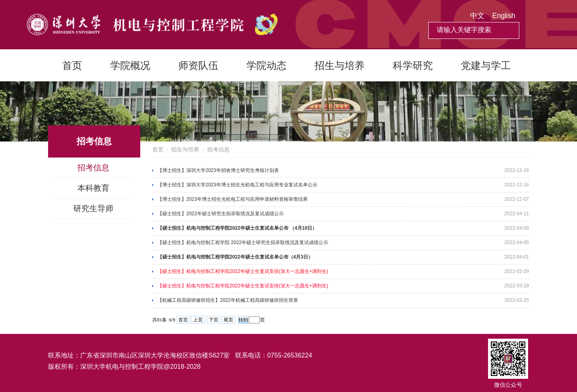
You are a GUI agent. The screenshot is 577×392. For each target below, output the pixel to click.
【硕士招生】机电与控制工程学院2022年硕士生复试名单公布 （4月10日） (237, 228)
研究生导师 (93, 208)
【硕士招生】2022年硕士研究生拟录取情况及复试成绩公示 (221, 214)
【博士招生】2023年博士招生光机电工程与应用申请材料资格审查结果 (233, 199)
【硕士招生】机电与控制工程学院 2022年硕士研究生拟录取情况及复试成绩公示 (243, 242)
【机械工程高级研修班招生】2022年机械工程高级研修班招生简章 (228, 300)
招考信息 (93, 168)
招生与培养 (340, 65)
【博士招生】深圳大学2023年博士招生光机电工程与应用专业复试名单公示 (237, 185)
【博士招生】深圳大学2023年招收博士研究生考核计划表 (218, 170)
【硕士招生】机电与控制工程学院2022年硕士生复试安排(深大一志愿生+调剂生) (243, 271)
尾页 (228, 320)
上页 (198, 320)
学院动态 (266, 65)
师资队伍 (198, 65)
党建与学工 (486, 65)
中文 (477, 16)
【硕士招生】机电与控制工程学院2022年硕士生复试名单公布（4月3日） (235, 257)
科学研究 (413, 65)
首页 (72, 65)
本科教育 (93, 188)
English (504, 16)
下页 (214, 320)
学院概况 (130, 65)
